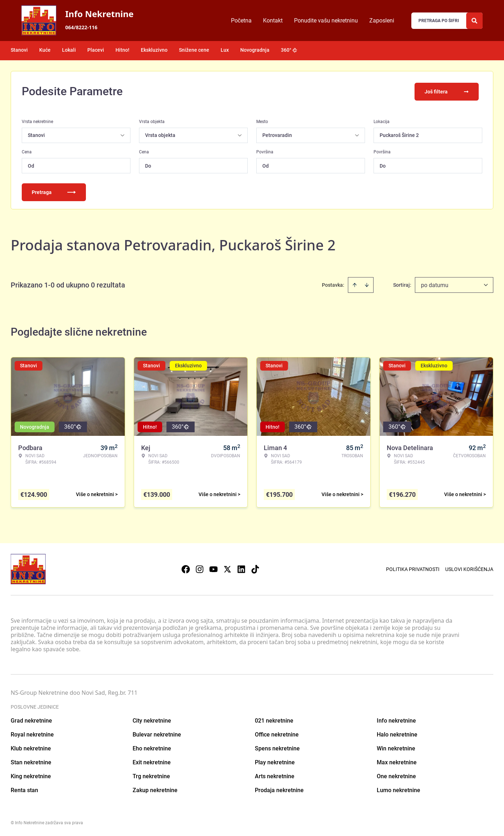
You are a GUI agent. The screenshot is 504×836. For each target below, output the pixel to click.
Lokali (69, 50)
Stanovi (19, 50)
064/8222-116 (81, 27)
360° (289, 50)
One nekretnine (396, 776)
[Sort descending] (367, 284)
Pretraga (54, 192)
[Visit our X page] (227, 569)
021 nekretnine (274, 720)
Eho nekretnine (152, 748)
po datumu (435, 284)
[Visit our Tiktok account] (255, 569)
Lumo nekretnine (398, 789)
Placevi (96, 50)
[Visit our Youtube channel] (214, 569)
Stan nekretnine (31, 762)
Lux (225, 50)
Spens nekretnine (277, 748)
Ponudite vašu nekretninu (326, 21)
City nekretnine (152, 720)
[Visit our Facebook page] (186, 569)
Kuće (45, 50)
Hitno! (122, 50)
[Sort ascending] (355, 284)
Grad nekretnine (31, 720)
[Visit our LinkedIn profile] (241, 569)
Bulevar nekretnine (157, 734)
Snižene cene (194, 50)
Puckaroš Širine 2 (399, 134)
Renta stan (24, 789)
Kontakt (273, 21)
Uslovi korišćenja (469, 569)
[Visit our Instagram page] (200, 569)
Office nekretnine (277, 734)
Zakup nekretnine (155, 789)
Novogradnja (255, 50)
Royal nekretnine (32, 734)
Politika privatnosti (413, 569)
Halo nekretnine (397, 734)
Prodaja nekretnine (279, 789)
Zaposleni (382, 21)
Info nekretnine (396, 720)
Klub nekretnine (31, 748)
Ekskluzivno (154, 50)
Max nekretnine (397, 762)
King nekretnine (31, 776)
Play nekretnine (275, 762)
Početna (241, 21)
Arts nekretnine (275, 776)
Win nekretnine (396, 748)
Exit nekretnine (152, 762)
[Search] (474, 21)
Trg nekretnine (151, 776)
